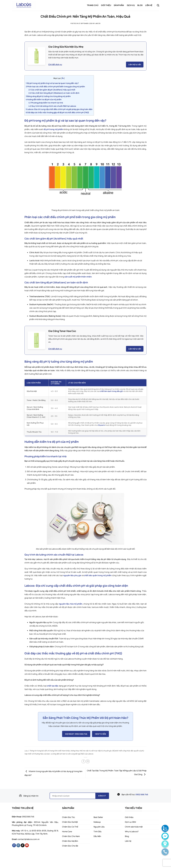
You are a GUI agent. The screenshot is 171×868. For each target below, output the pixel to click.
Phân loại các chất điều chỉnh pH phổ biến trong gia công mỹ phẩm (55, 87)
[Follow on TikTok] (23, 845)
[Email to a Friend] (88, 761)
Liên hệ (149, 5)
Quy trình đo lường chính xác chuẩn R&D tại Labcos (52, 106)
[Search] (158, 5)
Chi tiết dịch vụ (55, 64)
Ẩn (63, 78)
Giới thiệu (106, 5)
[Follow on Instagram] (18, 845)
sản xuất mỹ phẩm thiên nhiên (78, 277)
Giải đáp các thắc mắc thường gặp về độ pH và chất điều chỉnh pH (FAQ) (57, 112)
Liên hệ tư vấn (135, 64)
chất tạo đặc (53, 686)
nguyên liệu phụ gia (72, 575)
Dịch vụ (131, 5)
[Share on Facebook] (83, 761)
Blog (140, 5)
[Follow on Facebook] (14, 845)
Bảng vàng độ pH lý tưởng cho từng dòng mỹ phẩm (48, 96)
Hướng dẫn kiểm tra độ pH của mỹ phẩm (44, 100)
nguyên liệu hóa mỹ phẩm (70, 604)
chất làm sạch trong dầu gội (111, 391)
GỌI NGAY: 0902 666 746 (76, 734)
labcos (98, 23)
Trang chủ (93, 5)
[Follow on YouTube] (27, 845)
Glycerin (101, 425)
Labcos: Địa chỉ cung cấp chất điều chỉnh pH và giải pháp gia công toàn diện (59, 109)
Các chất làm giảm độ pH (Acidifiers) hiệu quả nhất (52, 90)
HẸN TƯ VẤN (100, 734)
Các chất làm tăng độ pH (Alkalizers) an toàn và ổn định (54, 93)
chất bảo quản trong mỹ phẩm (98, 575)
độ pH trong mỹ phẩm (53, 129)
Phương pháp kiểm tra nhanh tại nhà (46, 103)
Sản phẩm (119, 5)
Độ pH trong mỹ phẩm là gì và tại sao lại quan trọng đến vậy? (52, 83)
